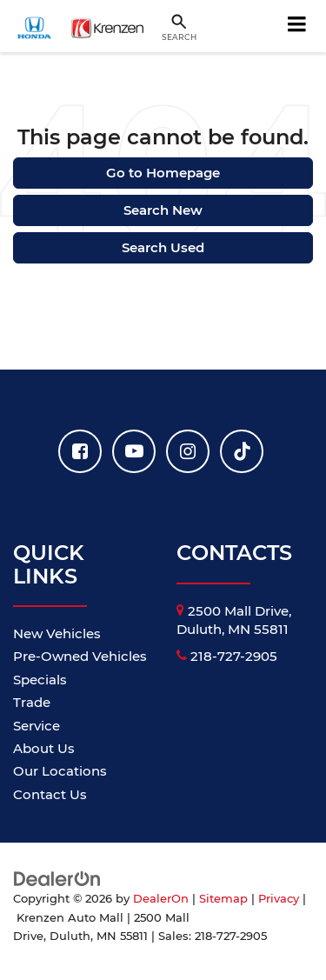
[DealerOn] (57, 878)
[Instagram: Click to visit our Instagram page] (188, 451)
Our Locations (60, 771)
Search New (163, 210)
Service (37, 726)
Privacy (279, 899)
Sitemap (223, 899)
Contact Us (50, 794)
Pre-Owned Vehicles (80, 656)
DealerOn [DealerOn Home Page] (161, 899)
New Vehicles (57, 633)
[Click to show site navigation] (297, 26)
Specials (40, 680)
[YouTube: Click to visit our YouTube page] (134, 451)
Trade (32, 702)
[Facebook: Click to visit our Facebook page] (80, 451)
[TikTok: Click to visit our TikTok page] (242, 451)
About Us (44, 748)
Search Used (163, 247)
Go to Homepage (163, 173)
